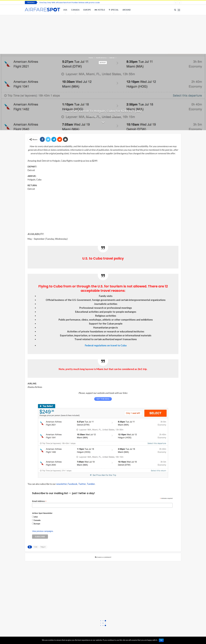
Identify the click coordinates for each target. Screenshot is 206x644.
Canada (75, 10)
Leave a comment (103, 557)
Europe (87, 10)
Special (114, 10)
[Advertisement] (103, 34)
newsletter (62, 484)
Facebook (73, 484)
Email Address (39, 501)
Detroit (103, 63)
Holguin (43, 547)
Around (127, 10)
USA (65, 10)
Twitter (82, 484)
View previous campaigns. (43, 531)
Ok (161, 640)
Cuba (36, 547)
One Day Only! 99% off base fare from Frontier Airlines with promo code (69, 3)
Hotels (100, 10)
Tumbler (91, 484)
